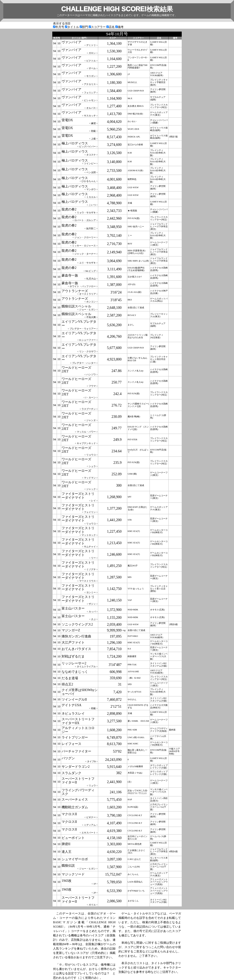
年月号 (59, 27)
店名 (111, 27)
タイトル (72, 27)
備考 (119, 27)
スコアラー (98, 27)
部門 (84, 27)
